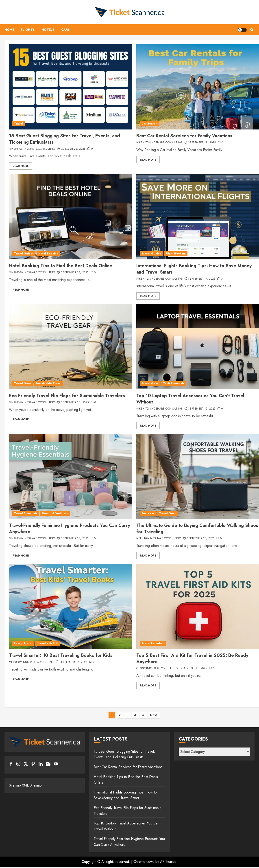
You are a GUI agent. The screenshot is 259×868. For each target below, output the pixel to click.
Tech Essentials (174, 384)
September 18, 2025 (75, 273)
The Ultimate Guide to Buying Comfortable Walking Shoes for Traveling (197, 529)
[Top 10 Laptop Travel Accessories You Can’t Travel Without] (198, 347)
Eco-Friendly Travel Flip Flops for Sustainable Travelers (67, 396)
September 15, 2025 (202, 409)
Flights (28, 30)
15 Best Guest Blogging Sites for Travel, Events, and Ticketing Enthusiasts (64, 139)
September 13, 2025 (201, 539)
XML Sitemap (32, 785)
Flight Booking (176, 254)
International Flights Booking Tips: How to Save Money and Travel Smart (194, 269)
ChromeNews (144, 862)
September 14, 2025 (75, 539)
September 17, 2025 (202, 279)
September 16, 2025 (75, 403)
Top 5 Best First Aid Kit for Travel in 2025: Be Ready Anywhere (192, 659)
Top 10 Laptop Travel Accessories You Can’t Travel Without (190, 399)
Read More (21, 166)
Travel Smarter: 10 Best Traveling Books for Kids (61, 655)
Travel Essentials (26, 513)
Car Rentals (150, 124)
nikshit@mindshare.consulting (32, 149)
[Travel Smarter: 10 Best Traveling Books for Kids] (70, 606)
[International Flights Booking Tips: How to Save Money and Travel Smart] (198, 217)
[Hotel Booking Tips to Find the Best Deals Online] (70, 217)
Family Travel (23, 643)
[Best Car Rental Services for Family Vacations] (198, 87)
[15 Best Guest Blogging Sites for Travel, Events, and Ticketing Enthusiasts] (70, 87)
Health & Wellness (55, 513)
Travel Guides (24, 254)
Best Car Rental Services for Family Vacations (184, 136)
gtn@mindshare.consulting (157, 669)
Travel (18, 124)
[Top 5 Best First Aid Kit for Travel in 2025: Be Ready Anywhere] (198, 606)
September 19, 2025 (202, 143)
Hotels (48, 30)
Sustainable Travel (49, 384)
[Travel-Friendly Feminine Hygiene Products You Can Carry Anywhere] (70, 476)
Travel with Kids (48, 643)
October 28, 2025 (73, 149)
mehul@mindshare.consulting (159, 539)
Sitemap (15, 785)
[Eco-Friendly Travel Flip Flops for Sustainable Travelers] (70, 347)
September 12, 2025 (73, 662)
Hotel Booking (48, 254)
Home (9, 30)
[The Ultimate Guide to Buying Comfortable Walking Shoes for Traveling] (198, 476)
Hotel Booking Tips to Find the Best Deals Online (61, 266)
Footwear (148, 513)
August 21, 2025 (195, 669)
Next (154, 715)
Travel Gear (23, 384)
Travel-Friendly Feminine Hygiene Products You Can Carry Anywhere (70, 529)
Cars (65, 30)
